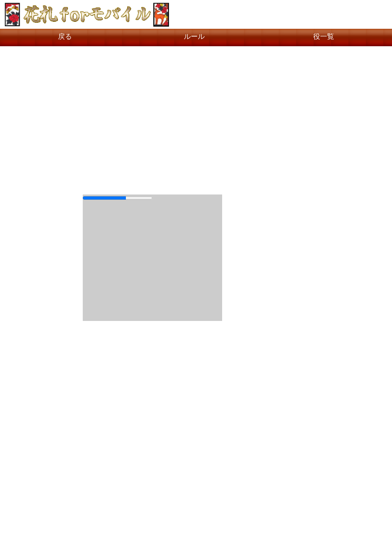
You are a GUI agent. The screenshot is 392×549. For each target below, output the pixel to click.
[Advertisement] (196, 116)
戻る (65, 36)
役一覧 (324, 36)
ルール (194, 36)
